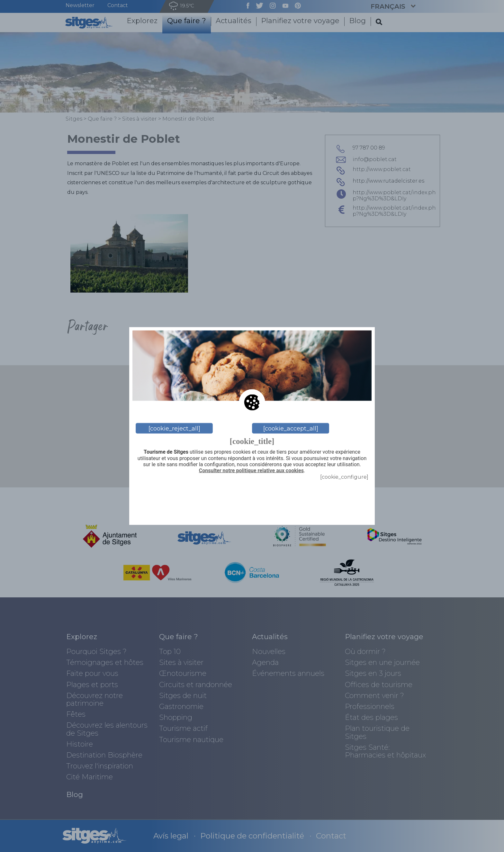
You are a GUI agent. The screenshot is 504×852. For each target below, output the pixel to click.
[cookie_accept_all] (291, 428)
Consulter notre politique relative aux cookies (251, 470)
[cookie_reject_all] (174, 428)
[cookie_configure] (344, 477)
